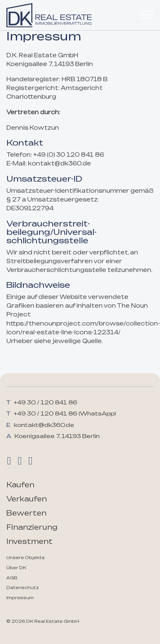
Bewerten (26, 513)
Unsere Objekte (26, 558)
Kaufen (20, 485)
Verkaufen (27, 499)
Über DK (16, 568)
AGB (12, 578)
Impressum (20, 598)
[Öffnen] (147, 15)
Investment (29, 541)
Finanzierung (32, 527)
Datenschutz (23, 588)
